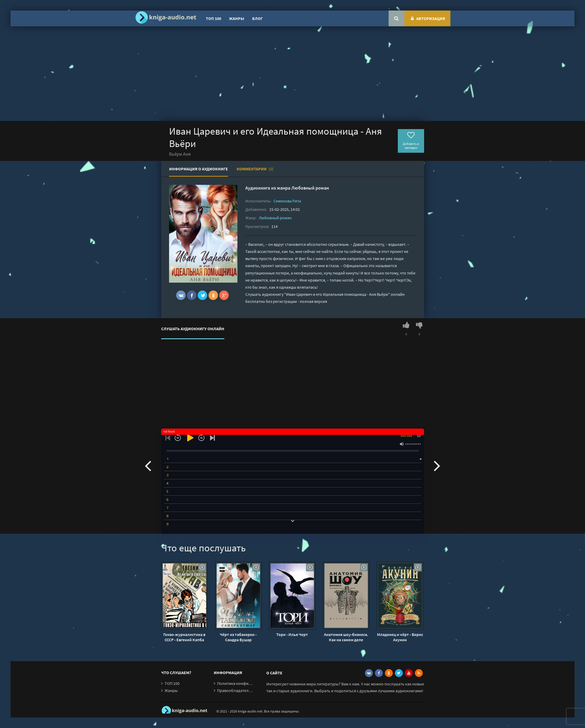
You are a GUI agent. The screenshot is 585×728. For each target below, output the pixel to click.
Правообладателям (235, 690)
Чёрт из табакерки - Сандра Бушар (238, 637)
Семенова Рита (287, 201)
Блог (257, 18)
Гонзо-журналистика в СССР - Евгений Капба (184, 637)
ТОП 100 (213, 18)
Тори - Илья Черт (292, 634)
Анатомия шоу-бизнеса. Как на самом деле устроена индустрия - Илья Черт (346, 637)
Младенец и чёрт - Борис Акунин (400, 637)
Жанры (237, 18)
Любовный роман (310, 188)
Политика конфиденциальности (247, 683)
